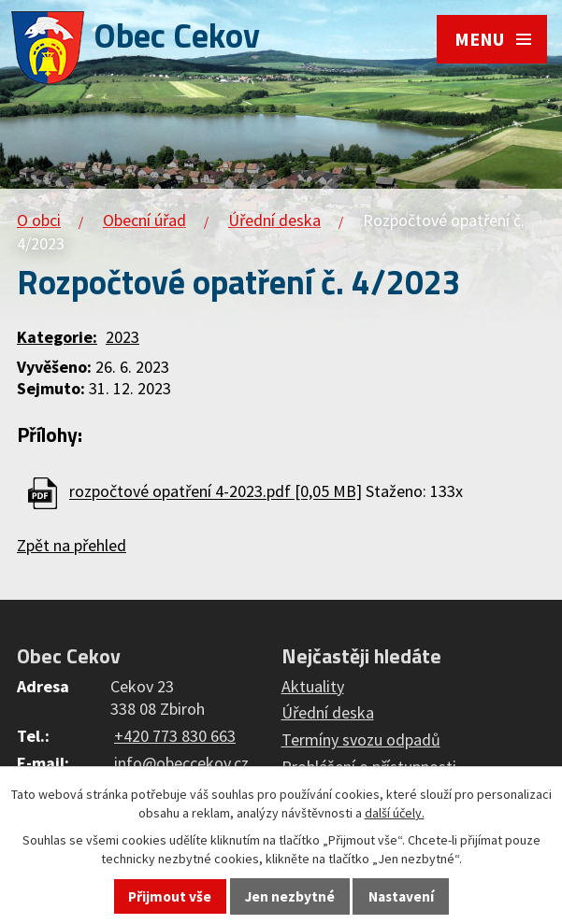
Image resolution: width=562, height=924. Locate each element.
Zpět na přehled (72, 545)
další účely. (395, 813)
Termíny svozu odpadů (361, 739)
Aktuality (313, 686)
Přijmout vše (170, 896)
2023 (122, 337)
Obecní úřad (144, 220)
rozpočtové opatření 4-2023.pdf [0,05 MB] (216, 492)
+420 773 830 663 (175, 736)
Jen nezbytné (290, 896)
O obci (39, 220)
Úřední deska (274, 220)
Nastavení (401, 896)
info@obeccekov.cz (181, 763)
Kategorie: (57, 337)
